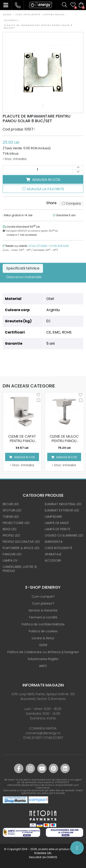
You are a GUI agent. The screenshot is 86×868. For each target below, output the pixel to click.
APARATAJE (53, 554)
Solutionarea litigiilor (43, 659)
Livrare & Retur (43, 638)
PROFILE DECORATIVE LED (21, 542)
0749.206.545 (59, 246)
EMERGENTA (54, 542)
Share (51, 203)
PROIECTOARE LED (16, 523)
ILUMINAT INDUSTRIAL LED (63, 504)
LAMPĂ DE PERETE (58, 529)
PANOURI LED (12, 554)
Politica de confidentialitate (43, 624)
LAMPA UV (10, 560)
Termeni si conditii (43, 617)
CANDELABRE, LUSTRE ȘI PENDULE (20, 569)
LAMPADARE (53, 517)
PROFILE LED (11, 535)
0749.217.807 (33, 738)
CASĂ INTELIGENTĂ (58, 548)
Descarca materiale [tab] (24, 277)
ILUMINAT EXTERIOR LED (62, 510)
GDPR (43, 645)
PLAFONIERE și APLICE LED (21, 548)
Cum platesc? (43, 603)
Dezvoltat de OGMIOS (43, 857)
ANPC (43, 666)
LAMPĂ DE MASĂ (57, 523)
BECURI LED (11, 504)
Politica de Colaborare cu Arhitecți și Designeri (43, 652)
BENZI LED (10, 529)
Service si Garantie (43, 610)
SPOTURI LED (12, 510)
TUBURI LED (11, 517)
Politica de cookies (43, 631)
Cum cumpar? (43, 596)
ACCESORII (53, 560)
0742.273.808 (38, 246)
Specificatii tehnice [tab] (23, 268)
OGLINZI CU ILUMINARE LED (64, 535)
